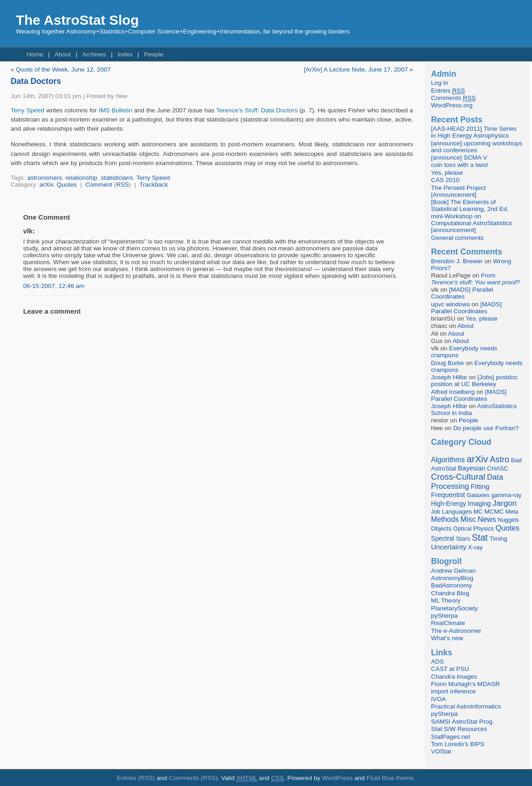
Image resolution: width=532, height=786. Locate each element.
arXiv (46, 185)
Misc (468, 519)
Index (125, 54)
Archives (94, 54)
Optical (462, 529)
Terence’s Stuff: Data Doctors (257, 110)
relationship (82, 178)
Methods (445, 519)
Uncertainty (449, 547)
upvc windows (451, 304)
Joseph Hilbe (449, 377)
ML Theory (446, 601)
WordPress (337, 778)
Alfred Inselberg (453, 392)
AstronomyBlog (452, 578)
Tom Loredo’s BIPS (458, 744)
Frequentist (448, 495)
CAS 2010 (445, 180)
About (63, 54)
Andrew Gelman (453, 571)
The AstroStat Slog (78, 20)
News (487, 519)
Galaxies (478, 495)
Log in (440, 83)
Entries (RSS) (136, 778)
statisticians (117, 178)
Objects (441, 529)
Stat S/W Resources (459, 729)
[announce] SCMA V (459, 158)
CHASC (498, 468)
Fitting (480, 487)
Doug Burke (448, 363)
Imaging (479, 504)
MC (478, 512)
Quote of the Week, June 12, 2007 (64, 69)
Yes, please (447, 173)
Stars (463, 539)
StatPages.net (451, 737)
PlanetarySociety (454, 608)
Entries (448, 91)
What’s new (447, 638)
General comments (457, 238)
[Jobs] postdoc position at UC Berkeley (474, 381)
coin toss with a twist (460, 165)
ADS (438, 661)
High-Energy (449, 504)
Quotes (66, 185)
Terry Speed (28, 110)
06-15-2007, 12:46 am (54, 286)
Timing (498, 539)
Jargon (505, 503)
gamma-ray (506, 495)
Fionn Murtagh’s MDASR (465, 684)
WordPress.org (452, 105)
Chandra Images (454, 677)
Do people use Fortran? (486, 428)
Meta (512, 512)
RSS (122, 185)
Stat (480, 537)
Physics (484, 529)
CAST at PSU (450, 669)
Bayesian (471, 468)
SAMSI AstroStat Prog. (463, 722)
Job (436, 512)
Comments (453, 98)
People (154, 54)
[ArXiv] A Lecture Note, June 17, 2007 (356, 69)
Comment (99, 185)
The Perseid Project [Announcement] (458, 191)
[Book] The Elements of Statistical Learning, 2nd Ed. (470, 205)
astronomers (44, 178)
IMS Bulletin (115, 110)
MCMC (494, 512)
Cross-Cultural (458, 477)
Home (35, 54)
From (475, 279)
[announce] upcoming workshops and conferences (477, 147)
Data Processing (467, 482)
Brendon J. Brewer (457, 261)
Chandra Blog (450, 593)
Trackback (154, 185)
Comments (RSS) (193, 778)
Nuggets (508, 520)
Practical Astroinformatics (466, 706)
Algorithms (448, 460)
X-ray (476, 547)
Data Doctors (36, 81)
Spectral (443, 539)
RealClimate (448, 623)
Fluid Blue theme (390, 778)
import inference (453, 691)
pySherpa (444, 616)
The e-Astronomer (456, 631)
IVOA (438, 699)
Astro (500, 459)
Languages (457, 512)
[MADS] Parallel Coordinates (462, 293)
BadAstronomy (452, 585)
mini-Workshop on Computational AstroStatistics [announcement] (472, 223)
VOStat (441, 751)
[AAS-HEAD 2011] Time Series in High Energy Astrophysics (474, 132)
